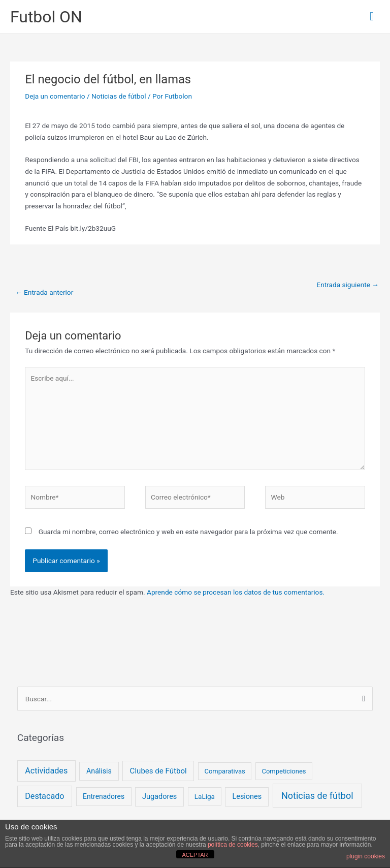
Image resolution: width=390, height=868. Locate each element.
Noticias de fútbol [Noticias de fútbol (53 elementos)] (317, 796)
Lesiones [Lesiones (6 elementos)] (247, 797)
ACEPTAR (195, 855)
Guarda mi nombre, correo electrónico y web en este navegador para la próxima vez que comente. (188, 532)
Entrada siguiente (348, 285)
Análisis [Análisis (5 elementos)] (99, 771)
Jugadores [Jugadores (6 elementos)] (159, 797)
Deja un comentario (55, 96)
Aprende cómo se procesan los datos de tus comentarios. (236, 592)
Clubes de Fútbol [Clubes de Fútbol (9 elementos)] (158, 771)
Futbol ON (46, 17)
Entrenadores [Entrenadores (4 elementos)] (104, 796)
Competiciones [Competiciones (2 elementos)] (284, 771)
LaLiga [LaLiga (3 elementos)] (205, 796)
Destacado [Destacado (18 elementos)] (44, 796)
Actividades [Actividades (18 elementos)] (46, 771)
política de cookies (233, 845)
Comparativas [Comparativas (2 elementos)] (224, 771)
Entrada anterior (44, 292)
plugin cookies (366, 856)
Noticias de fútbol (119, 96)
